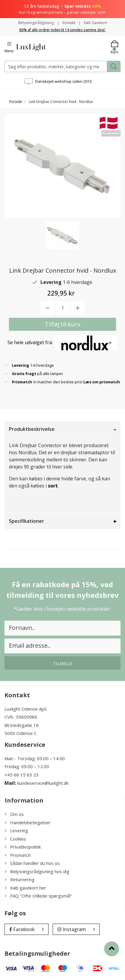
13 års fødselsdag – (62, 9)
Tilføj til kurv (63, 324)
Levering (16, 830)
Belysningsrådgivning (36, 23)
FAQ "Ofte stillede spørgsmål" (38, 896)
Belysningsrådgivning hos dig (37, 871)
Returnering (20, 879)
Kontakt (69, 23)
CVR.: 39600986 (21, 717)
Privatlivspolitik (23, 847)
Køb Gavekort (96, 23)
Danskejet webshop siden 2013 (63, 81)
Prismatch (18, 855)
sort (53, 486)
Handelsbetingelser (28, 822)
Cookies (15, 839)
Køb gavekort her (25, 888)
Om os (14, 814)
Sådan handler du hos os (32, 863)
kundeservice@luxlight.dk (43, 783)
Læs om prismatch (102, 382)
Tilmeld (62, 663)
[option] (62, 235)
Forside (16, 102)
